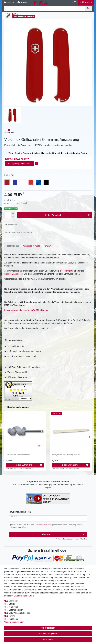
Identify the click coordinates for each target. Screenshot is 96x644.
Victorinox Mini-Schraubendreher (18, 455)
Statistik (13, 604)
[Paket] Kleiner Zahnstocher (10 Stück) (66, 455)
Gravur (48, 246)
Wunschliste (11, 225)
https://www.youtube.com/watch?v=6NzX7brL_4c (26, 310)
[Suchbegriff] (45, 8)
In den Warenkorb (67, 215)
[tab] (13, 246)
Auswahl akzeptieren (48, 634)
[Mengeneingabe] (8, 215)
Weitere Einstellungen (14, 622)
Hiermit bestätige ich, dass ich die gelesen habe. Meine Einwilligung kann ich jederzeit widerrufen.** (47, 526)
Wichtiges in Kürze (32, 246)
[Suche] (89, 8)
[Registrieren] (23, 2)
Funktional (14, 619)
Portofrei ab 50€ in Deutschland (22, 356)
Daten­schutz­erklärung (24, 596)
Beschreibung (13, 246)
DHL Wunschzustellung (19, 613)
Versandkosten (26, 232)
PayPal (12, 616)
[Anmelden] (9, 2)
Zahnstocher (18, 274)
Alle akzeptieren (48, 628)
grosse (63, 271)
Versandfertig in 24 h (17, 346)
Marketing (13, 607)
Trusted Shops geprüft (17, 372)
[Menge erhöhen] (13, 214)
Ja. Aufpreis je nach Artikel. (19, 164)
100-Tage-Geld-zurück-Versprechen (23, 367)
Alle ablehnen (48, 640)
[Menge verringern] (13, 217)
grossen (8, 274)
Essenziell (14, 601)
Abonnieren (63, 534)
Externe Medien (16, 610)
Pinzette (70, 271)
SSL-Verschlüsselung (17, 377)
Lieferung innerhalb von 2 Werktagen (24, 351)
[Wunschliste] (74, 2)
